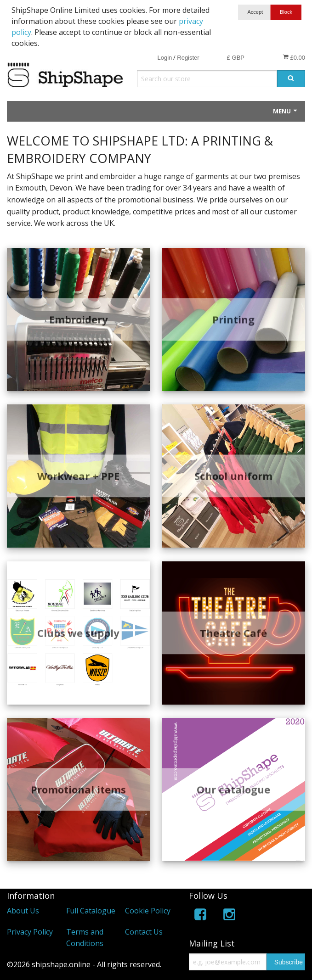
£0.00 (294, 57)
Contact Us (144, 932)
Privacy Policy (30, 932)
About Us (23, 911)
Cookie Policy (148, 911)
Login (165, 58)
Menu (286, 111)
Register (188, 58)
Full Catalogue (91, 911)
